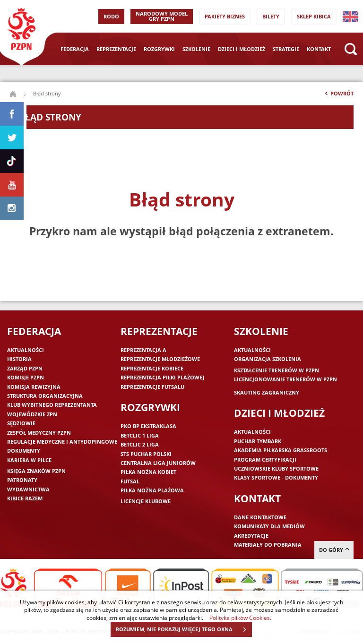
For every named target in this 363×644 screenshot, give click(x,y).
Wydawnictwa (28, 489)
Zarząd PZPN (25, 368)
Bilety (271, 16)
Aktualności (26, 350)
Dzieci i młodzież (242, 49)
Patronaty (22, 480)
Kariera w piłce (29, 460)
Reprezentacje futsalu (152, 387)
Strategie (286, 49)
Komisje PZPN (26, 377)
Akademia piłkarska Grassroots (281, 450)
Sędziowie (21, 423)
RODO (111, 16)
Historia (19, 359)
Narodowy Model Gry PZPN (162, 16)
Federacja (75, 49)
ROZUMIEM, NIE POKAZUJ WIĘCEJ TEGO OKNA (184, 629)
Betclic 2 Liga (140, 444)
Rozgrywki (159, 49)
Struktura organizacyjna (45, 396)
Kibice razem (25, 498)
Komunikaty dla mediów (269, 526)
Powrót (338, 95)
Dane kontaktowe (260, 517)
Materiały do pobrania (268, 545)
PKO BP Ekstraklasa (148, 426)
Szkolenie (196, 49)
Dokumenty (24, 451)
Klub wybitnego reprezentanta (52, 405)
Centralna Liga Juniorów (158, 463)
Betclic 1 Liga (140, 435)
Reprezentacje (116, 49)
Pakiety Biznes (225, 16)
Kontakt (319, 49)
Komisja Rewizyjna (34, 387)
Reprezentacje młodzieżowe (160, 359)
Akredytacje (251, 536)
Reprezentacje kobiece (152, 368)
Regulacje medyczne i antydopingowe (62, 442)
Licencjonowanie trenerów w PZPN (285, 379)
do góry (334, 550)
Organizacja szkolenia (268, 359)
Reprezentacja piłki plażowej (163, 377)
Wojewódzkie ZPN (32, 414)
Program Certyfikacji (265, 459)
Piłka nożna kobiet (148, 472)
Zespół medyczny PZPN (39, 433)
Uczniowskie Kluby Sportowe (276, 468)
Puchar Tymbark (258, 441)
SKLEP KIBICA (314, 16)
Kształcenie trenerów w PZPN (277, 370)
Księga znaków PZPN (36, 471)
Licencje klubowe (146, 501)
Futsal (130, 481)
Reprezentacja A (143, 350)
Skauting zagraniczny (267, 392)
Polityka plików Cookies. (240, 618)
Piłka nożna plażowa (152, 490)
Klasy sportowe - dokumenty (276, 477)
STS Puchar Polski (146, 454)
